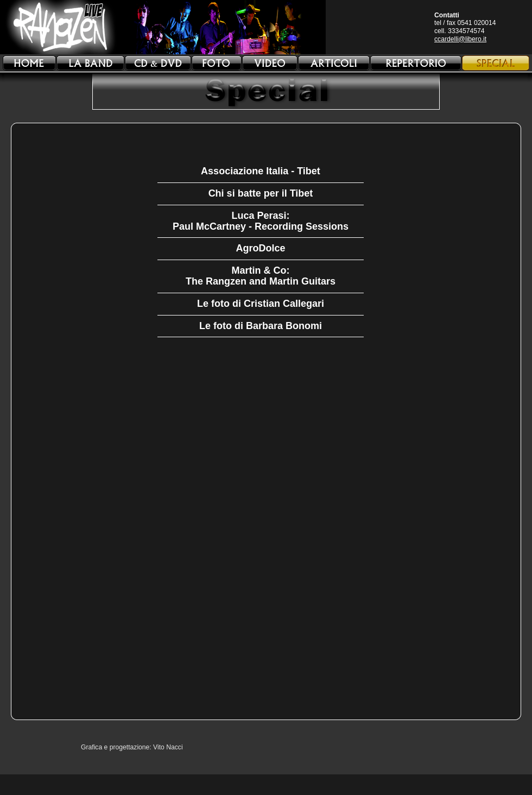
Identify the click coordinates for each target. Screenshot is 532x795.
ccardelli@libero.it (460, 39)
